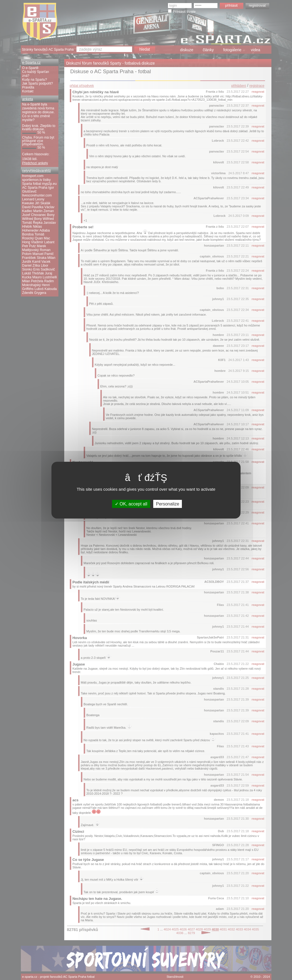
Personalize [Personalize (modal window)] (168, 504)
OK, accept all (131, 504)
